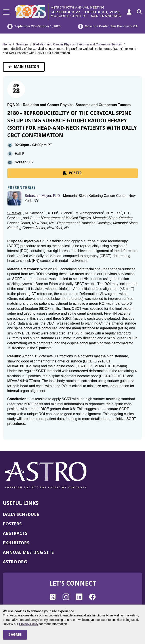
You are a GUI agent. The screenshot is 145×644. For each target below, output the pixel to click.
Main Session (24, 67)
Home (7, 44)
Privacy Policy (29, 624)
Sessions (22, 44)
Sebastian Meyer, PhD (42, 196)
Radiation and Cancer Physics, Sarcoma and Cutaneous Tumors (77, 44)
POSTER (72, 173)
